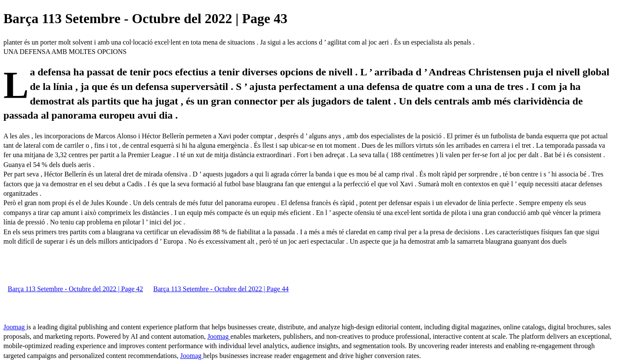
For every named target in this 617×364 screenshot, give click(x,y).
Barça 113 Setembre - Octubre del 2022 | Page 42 (75, 289)
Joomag (15, 327)
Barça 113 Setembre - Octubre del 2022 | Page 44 (221, 289)
